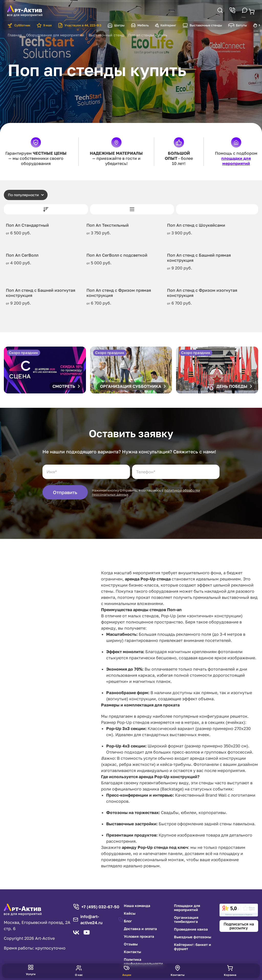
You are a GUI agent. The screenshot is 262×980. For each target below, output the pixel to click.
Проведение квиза (191, 929)
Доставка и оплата (140, 929)
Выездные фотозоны (193, 937)
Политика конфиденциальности (143, 962)
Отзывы (131, 944)
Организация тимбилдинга (186, 920)
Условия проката (139, 936)
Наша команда (137, 906)
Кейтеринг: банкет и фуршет (193, 947)
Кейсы (130, 913)
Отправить (65, 492)
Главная (15, 35)
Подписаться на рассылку (239, 926)
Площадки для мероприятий (187, 908)
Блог (128, 921)
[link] (239, 910)
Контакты (132, 952)
